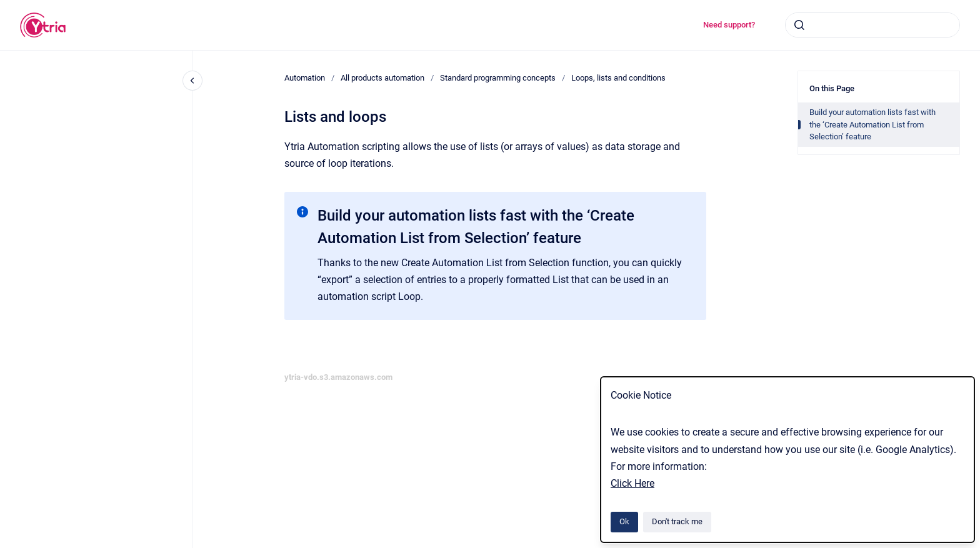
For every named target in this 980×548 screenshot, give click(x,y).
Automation (305, 78)
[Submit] (799, 25)
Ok (624, 521)
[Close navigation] (192, 81)
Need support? (729, 25)
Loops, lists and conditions (618, 78)
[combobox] (872, 25)
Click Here (632, 483)
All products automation (382, 78)
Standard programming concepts (498, 78)
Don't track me (677, 521)
